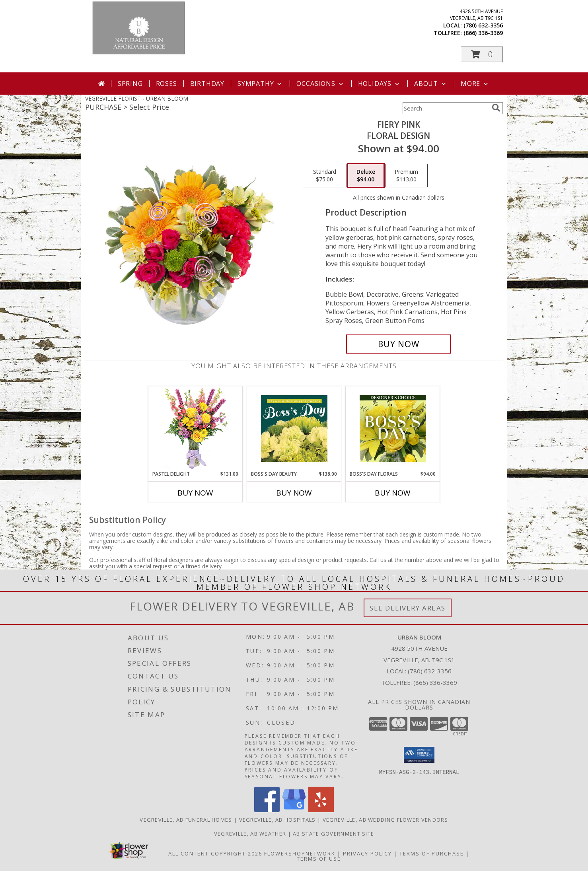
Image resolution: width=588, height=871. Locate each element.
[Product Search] (446, 108)
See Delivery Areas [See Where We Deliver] (408, 608)
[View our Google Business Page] (294, 810)
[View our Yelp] (321, 810)
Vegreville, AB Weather (250, 834)
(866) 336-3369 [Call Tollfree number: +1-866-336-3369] (435, 682)
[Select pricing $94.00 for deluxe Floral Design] (366, 176)
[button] (482, 54)
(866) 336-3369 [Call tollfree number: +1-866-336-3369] (483, 33)
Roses (166, 84)
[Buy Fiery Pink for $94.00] (398, 344)
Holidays (380, 84)
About (431, 84)
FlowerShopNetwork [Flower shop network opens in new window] (300, 854)
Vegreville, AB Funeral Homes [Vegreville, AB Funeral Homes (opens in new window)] (186, 820)
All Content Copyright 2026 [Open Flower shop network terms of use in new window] (215, 854)
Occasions (320, 84)
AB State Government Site (333, 834)
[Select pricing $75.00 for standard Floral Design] (325, 176)
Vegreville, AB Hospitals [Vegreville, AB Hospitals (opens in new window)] (277, 820)
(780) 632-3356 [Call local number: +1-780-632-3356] (483, 25)
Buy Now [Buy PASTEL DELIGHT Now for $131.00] (195, 493)
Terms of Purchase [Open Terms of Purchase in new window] (432, 854)
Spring (130, 84)
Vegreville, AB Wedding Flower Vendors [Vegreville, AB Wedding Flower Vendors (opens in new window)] (386, 820)
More (475, 84)
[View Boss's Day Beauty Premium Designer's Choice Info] (294, 428)
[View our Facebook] (267, 810)
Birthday (207, 84)
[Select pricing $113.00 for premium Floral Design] (406, 176)
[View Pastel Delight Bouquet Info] (196, 429)
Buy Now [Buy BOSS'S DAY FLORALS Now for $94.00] (393, 493)
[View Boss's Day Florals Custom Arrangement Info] (393, 428)
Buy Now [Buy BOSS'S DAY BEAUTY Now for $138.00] (294, 493)
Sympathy (260, 84)
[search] (496, 108)
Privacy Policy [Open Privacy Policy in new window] (367, 854)
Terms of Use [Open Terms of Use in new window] (319, 859)
